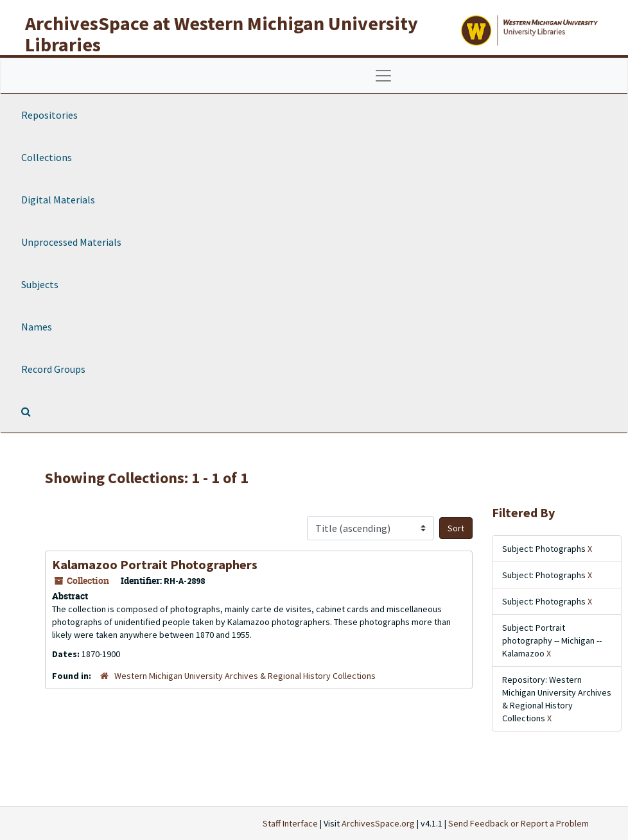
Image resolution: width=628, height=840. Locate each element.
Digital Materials (58, 200)
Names (37, 327)
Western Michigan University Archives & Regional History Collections (245, 676)
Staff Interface (290, 823)
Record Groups (53, 369)
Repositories (49, 115)
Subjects (40, 284)
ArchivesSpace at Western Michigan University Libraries (222, 34)
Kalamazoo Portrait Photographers (155, 564)
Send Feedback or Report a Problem (519, 823)
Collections (47, 157)
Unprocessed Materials (71, 242)
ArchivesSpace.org (378, 823)
